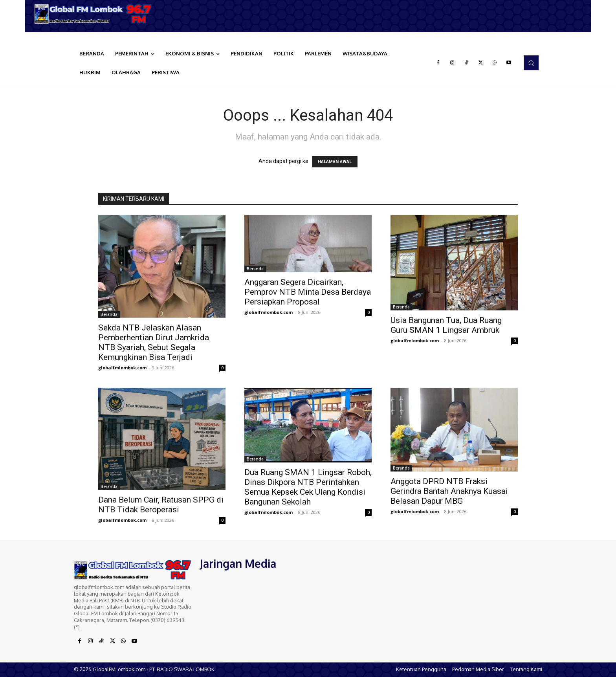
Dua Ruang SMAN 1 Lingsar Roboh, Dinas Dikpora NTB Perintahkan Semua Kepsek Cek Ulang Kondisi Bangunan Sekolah (308, 487)
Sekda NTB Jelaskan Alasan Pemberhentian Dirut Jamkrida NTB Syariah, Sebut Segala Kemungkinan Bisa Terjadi (154, 342)
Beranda (109, 314)
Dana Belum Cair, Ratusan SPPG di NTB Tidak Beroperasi (161, 505)
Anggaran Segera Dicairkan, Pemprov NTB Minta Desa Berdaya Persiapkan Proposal (308, 292)
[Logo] (96, 14)
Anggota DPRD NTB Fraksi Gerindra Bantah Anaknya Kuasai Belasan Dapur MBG (449, 491)
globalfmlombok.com (122, 368)
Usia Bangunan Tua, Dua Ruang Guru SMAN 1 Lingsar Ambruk (446, 325)
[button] (531, 63)
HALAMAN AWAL (335, 162)
